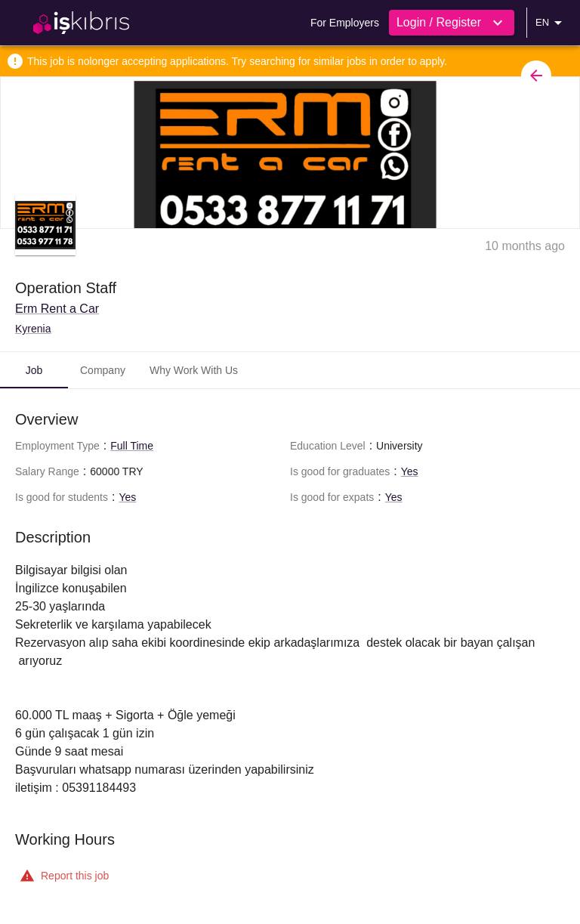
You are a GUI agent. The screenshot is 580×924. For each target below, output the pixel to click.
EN (551, 23)
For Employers (345, 23)
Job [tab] (34, 370)
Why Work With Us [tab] (194, 370)
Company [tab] (103, 370)
